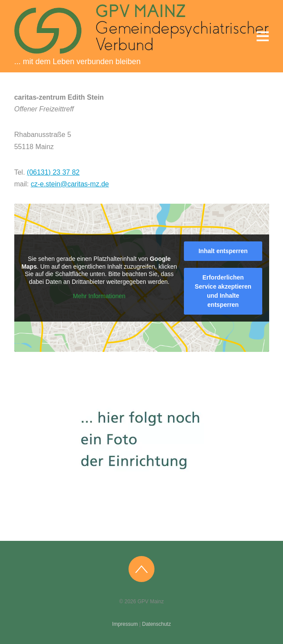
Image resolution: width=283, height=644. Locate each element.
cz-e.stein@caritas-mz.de (70, 184)
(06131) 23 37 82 (53, 172)
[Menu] (263, 36)
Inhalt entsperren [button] (223, 251)
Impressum (125, 624)
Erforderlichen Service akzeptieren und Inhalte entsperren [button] (223, 291)
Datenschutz (156, 624)
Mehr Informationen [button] (99, 296)
